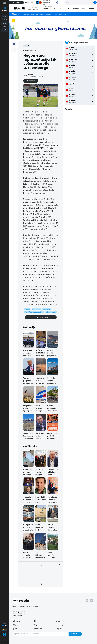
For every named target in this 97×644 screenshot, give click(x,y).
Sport (15, 629)
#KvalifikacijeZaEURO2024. (34, 312)
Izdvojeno (46, 8)
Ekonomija (93, 8)
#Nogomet (36, 309)
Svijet (84, 8)
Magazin (59, 629)
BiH (54, 8)
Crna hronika (39, 629)
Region (60, 8)
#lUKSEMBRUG (51, 312)
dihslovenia (46, 2)
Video (68, 8)
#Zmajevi (47, 309)
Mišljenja (76, 8)
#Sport (27, 309)
